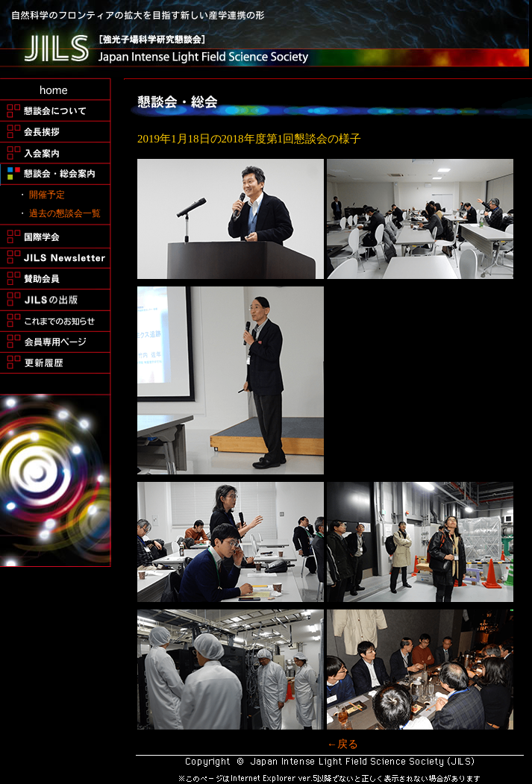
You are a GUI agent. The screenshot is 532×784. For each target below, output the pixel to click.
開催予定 (47, 195)
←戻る (342, 744)
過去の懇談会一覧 (65, 213)
